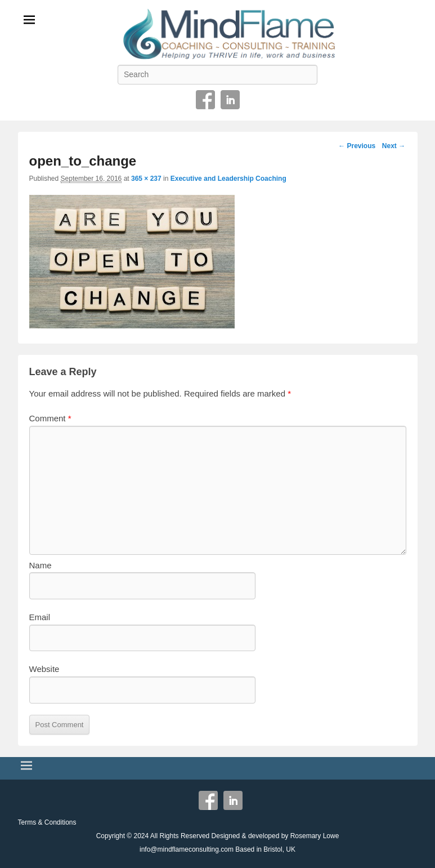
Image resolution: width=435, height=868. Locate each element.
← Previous (357, 146)
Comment (50, 418)
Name (41, 565)
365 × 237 (146, 179)
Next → (394, 146)
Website (44, 669)
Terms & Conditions (47, 822)
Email (40, 617)
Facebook (205, 100)
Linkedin (230, 100)
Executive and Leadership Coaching (228, 179)
